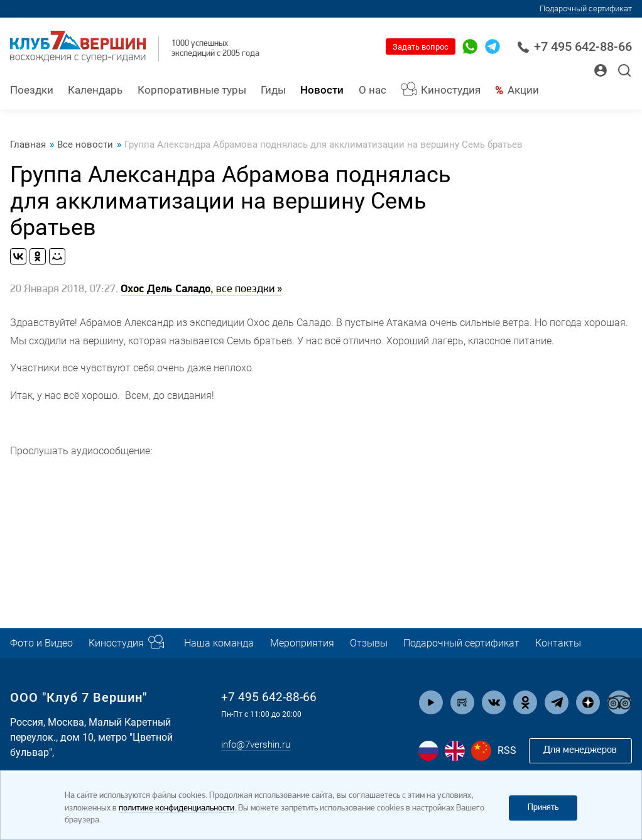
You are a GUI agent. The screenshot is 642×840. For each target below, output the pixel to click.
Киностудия (451, 90)
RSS (507, 750)
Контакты (587, 643)
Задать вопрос (421, 47)
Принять (543, 808)
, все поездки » (201, 290)
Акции (523, 90)
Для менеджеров (579, 750)
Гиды (273, 90)
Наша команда (230, 643)
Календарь (95, 90)
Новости (322, 90)
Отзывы (387, 643)
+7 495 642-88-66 (574, 46)
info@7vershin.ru (259, 745)
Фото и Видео (44, 643)
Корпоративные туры (192, 90)
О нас (373, 90)
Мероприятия (317, 643)
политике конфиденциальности (177, 808)
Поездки (32, 90)
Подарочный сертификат (586, 8)
